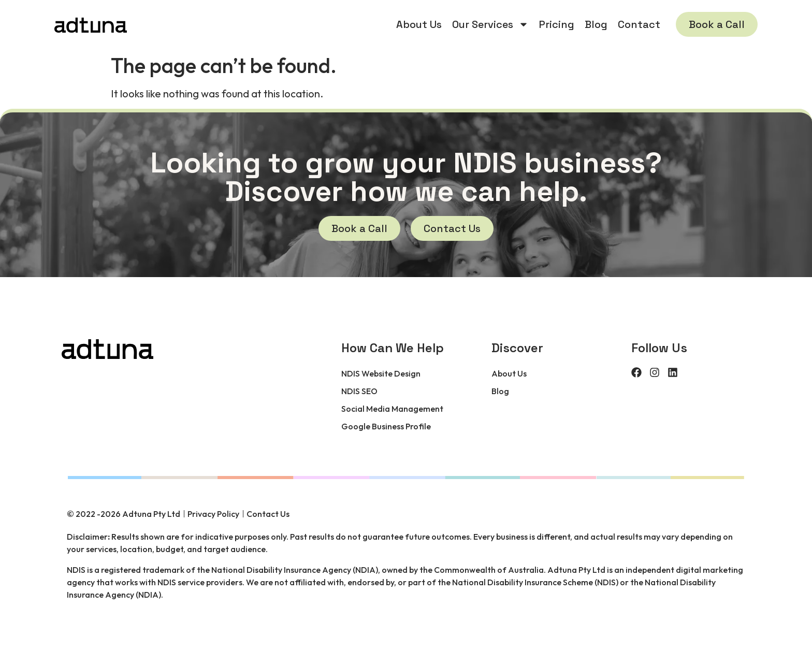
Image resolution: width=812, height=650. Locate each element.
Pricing (557, 24)
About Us (419, 24)
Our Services (490, 24)
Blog (596, 24)
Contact (639, 24)
